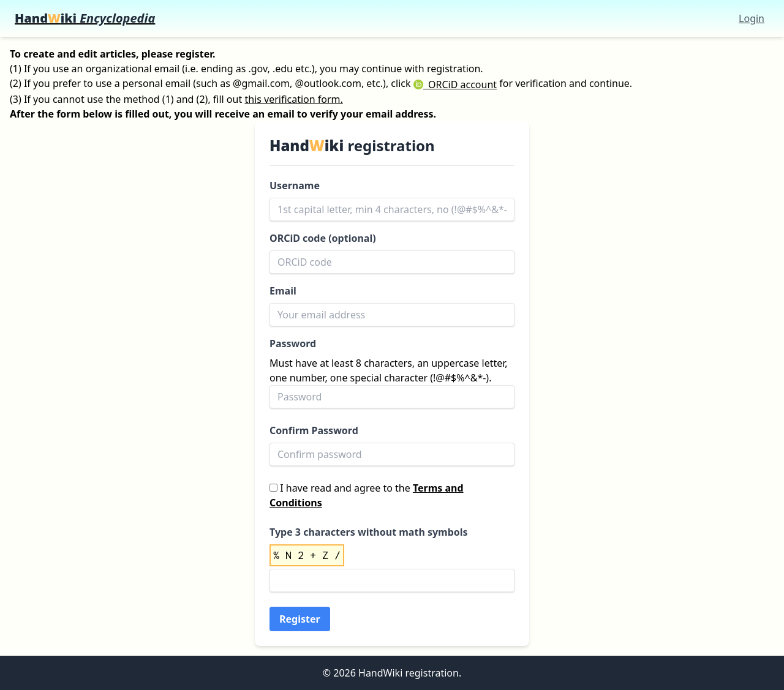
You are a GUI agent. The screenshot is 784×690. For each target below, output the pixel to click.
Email (283, 291)
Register (300, 619)
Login (752, 18)
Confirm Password (314, 430)
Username (295, 186)
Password (293, 343)
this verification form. (293, 99)
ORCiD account (455, 84)
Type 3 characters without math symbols (369, 532)
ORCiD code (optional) (323, 238)
